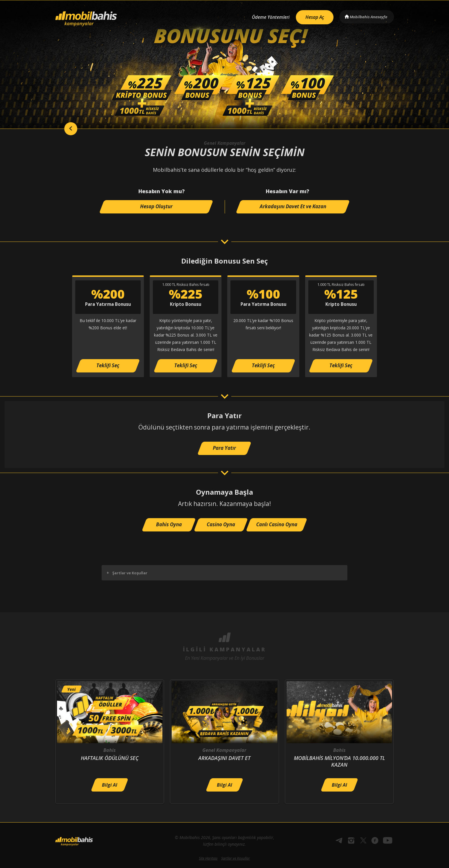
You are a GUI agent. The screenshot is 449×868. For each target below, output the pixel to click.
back (67, 129)
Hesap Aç (312, 16)
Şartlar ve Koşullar (236, 858)
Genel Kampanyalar (225, 143)
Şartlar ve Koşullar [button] (127, 573)
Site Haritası (208, 858)
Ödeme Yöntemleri (266, 17)
